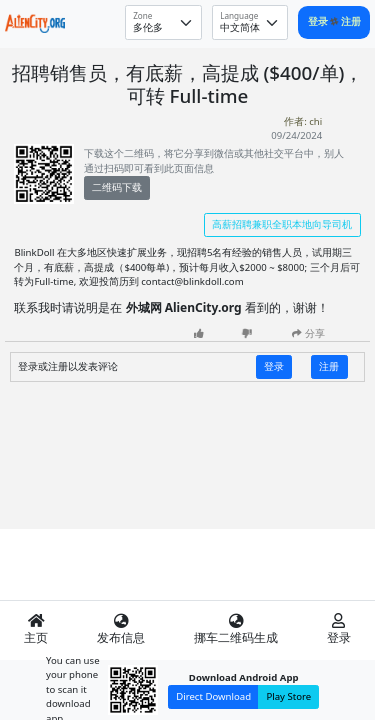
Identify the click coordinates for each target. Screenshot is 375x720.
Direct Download (213, 696)
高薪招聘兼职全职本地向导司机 (282, 224)
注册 (351, 21)
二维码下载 (117, 187)
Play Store (288, 696)
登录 (319, 21)
